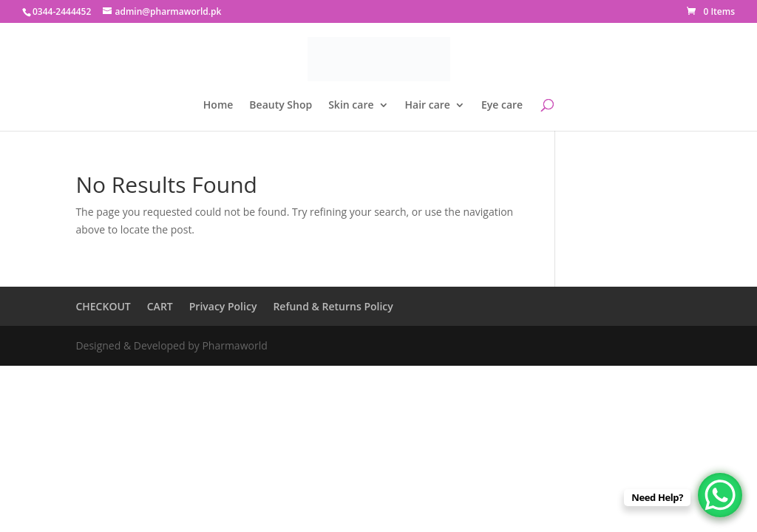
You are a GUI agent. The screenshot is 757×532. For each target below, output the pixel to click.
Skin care (351, 106)
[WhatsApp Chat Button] (720, 495)
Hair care (428, 106)
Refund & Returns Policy (333, 306)
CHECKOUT (103, 306)
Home (218, 106)
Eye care (502, 106)
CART (160, 306)
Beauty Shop (281, 106)
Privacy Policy (223, 306)
